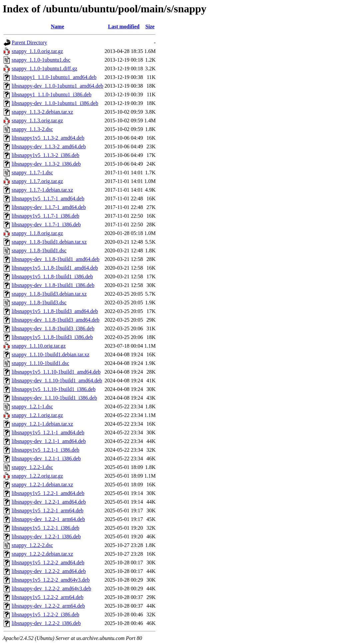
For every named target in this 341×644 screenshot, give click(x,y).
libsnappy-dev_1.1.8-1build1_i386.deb (53, 285)
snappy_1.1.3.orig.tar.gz (37, 120)
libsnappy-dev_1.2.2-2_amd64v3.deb (51, 588)
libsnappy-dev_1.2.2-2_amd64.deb (49, 571)
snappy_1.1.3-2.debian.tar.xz (42, 112)
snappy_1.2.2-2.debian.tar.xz (42, 554)
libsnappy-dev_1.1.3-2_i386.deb (46, 164)
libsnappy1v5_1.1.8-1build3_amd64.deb (55, 311)
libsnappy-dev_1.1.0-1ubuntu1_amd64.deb (57, 86)
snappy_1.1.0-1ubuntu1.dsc (41, 60)
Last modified (124, 26)
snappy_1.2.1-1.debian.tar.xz (42, 424)
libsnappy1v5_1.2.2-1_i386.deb (45, 528)
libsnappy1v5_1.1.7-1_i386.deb (45, 216)
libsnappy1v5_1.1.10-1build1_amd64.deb (56, 372)
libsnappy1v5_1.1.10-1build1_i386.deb (54, 389)
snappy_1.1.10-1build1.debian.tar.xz (50, 354)
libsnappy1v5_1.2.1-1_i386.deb (45, 450)
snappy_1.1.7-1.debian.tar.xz (42, 190)
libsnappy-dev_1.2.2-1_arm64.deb (48, 519)
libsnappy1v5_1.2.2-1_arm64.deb (48, 510)
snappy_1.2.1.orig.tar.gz (37, 415)
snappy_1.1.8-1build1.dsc (39, 250)
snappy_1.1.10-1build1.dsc (40, 363)
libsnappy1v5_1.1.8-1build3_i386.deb (52, 337)
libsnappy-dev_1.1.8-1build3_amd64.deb (56, 320)
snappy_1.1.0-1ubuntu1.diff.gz (44, 68)
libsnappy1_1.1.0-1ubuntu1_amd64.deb (54, 77)
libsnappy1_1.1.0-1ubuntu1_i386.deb (52, 94)
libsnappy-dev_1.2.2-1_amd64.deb (49, 502)
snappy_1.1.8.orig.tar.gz (37, 233)
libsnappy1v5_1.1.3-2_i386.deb (45, 155)
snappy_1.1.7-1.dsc (32, 172)
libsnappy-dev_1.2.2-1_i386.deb (46, 536)
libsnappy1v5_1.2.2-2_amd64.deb (48, 562)
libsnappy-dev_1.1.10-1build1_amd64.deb (57, 380)
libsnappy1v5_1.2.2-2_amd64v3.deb (51, 580)
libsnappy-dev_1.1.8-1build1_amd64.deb (56, 259)
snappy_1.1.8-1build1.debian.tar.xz (49, 242)
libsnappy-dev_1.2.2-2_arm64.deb (48, 606)
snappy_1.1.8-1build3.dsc (39, 302)
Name (58, 26)
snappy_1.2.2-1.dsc (32, 467)
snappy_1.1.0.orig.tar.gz (37, 51)
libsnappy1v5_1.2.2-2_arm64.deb (48, 597)
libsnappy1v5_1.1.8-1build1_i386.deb (52, 276)
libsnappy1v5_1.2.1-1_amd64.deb (48, 432)
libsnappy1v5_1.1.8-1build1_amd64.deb (55, 268)
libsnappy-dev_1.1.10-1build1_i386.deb (54, 398)
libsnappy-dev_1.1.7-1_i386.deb (46, 224)
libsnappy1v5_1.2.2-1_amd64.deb (48, 493)
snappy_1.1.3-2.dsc (32, 129)
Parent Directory (29, 42)
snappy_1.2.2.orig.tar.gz (37, 476)
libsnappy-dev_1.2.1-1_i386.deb (46, 458)
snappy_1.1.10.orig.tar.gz (39, 346)
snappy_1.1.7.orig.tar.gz (37, 181)
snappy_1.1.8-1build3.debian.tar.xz (49, 294)
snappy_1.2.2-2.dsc (32, 545)
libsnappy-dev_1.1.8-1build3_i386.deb (53, 328)
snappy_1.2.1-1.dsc (32, 406)
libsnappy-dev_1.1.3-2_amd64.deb (49, 146)
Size (150, 26)
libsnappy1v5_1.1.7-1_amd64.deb (48, 198)
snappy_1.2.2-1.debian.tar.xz (42, 484)
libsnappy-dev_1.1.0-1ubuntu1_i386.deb (55, 103)
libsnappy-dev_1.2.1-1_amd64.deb (49, 441)
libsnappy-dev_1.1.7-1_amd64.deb (49, 207)
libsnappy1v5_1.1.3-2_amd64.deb (48, 138)
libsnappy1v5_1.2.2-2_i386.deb (45, 614)
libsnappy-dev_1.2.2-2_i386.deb (46, 623)
